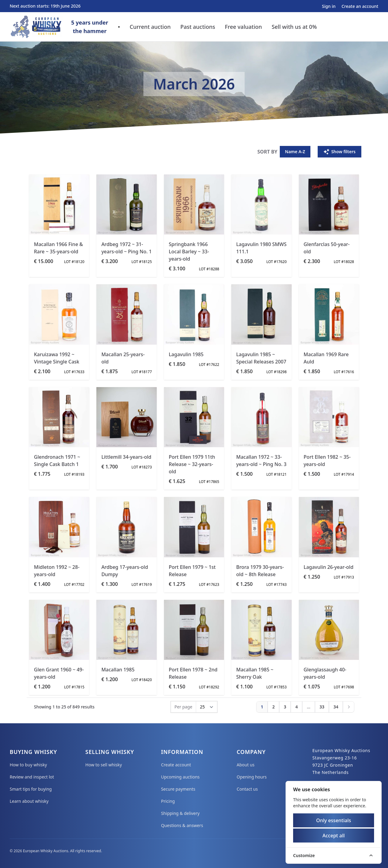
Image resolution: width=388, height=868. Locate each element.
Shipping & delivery (180, 813)
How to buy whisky (28, 765)
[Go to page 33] (322, 707)
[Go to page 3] (285, 707)
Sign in (329, 6)
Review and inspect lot (32, 777)
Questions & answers (182, 825)
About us (246, 765)
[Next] (349, 707)
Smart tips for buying (31, 789)
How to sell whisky (104, 765)
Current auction (150, 27)
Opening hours (252, 777)
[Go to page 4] (296, 707)
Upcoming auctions (180, 777)
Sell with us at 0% (294, 27)
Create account (176, 765)
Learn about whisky (29, 801)
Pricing (168, 801)
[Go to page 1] (262, 707)
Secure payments (178, 789)
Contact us (247, 789)
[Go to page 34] (336, 707)
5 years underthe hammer (90, 27)
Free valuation (243, 27)
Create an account (360, 6)
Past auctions (198, 27)
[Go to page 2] (273, 707)
